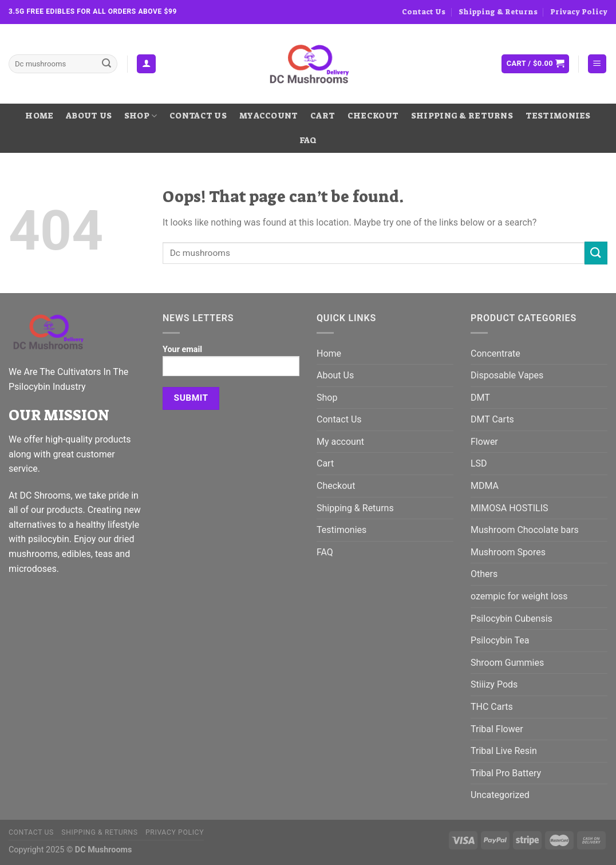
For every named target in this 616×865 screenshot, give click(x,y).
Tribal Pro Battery (506, 773)
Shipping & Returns (498, 12)
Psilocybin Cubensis (512, 619)
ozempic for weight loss (519, 596)
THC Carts (492, 707)
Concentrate (495, 353)
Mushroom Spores (508, 552)
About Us (89, 116)
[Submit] (106, 64)
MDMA (485, 486)
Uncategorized (500, 795)
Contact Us (424, 12)
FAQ (308, 141)
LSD (479, 463)
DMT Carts (492, 419)
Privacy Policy (579, 12)
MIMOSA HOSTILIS (510, 508)
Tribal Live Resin (504, 751)
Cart (323, 116)
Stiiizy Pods (494, 684)
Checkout (373, 116)
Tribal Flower (497, 729)
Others (484, 574)
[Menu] (597, 64)
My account (269, 116)
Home (39, 116)
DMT (480, 398)
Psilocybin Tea (500, 640)
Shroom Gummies (507, 663)
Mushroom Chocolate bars (525, 530)
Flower (484, 442)
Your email (231, 364)
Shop (141, 116)
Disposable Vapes (507, 375)
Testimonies (558, 116)
